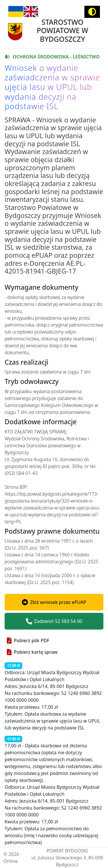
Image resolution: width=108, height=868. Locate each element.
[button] (54, 602)
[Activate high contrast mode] (92, 12)
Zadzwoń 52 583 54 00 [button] (54, 621)
